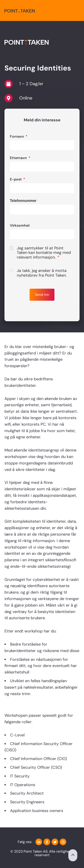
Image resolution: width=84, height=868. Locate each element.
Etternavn (18, 158)
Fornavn (17, 136)
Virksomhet (20, 225)
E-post (16, 179)
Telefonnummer (23, 201)
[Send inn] (42, 295)
